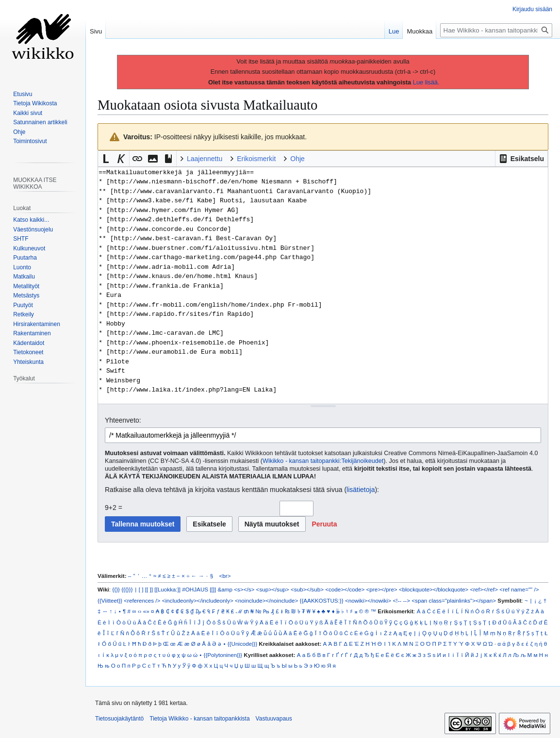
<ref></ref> (484, 589)
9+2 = (114, 508)
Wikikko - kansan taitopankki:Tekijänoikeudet (323, 461)
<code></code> (345, 589)
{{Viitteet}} (110, 600)
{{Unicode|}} (242, 644)
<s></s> (244, 589)
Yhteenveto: (123, 420)
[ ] (141, 589)
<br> (225, 576)
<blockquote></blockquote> (434, 589)
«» (146, 611)
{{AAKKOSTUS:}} (322, 600)
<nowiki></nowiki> (368, 600)
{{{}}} (127, 589)
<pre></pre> (382, 589)
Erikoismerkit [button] (256, 159)
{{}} (116, 589)
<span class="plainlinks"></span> (454, 600)
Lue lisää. (426, 82)
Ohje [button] (297, 159)
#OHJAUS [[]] (199, 589)
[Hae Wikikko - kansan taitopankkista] (496, 30)
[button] (521, 159)
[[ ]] (149, 589)
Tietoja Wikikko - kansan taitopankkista (199, 719)
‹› (140, 611)
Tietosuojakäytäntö (119, 719)
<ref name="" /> (519, 589)
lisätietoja (361, 490)
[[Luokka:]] (167, 589)
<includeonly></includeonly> (198, 600)
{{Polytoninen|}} (223, 655)
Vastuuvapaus (274, 719)
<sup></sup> (273, 589)
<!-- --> (401, 600)
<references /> (142, 600)
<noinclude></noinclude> (266, 600)
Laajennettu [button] (205, 159)
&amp (225, 589)
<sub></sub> (307, 589)
